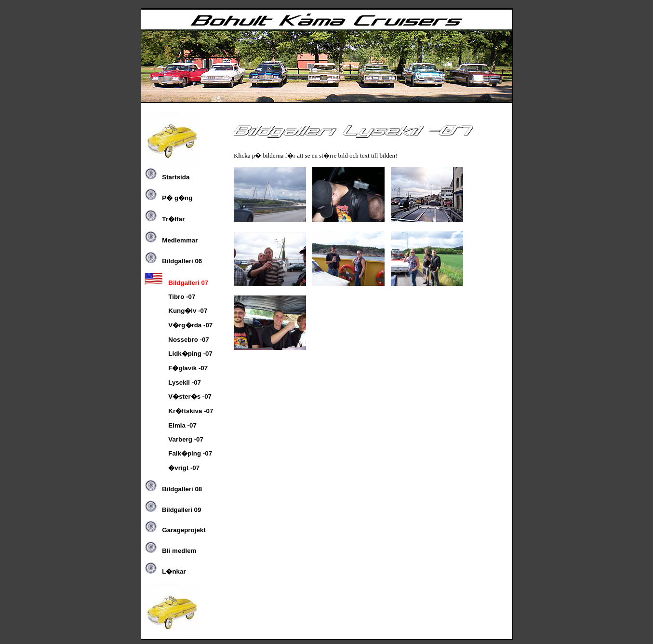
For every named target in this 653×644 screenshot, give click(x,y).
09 (173, 510)
